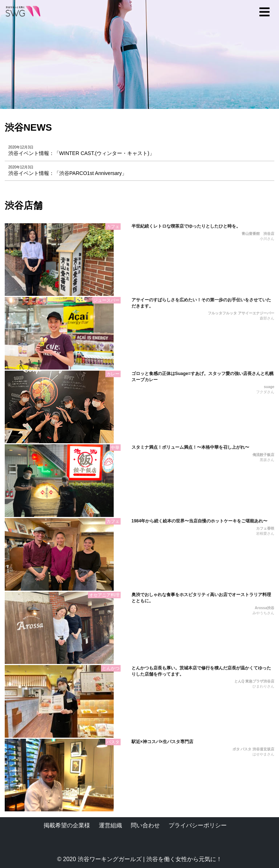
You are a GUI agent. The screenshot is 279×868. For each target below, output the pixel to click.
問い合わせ (145, 825)
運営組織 (110, 825)
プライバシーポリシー (198, 825)
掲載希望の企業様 (67, 825)
